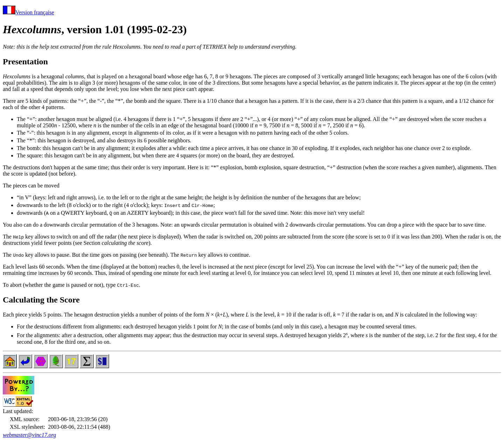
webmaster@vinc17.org (29, 435)
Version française (29, 12)
